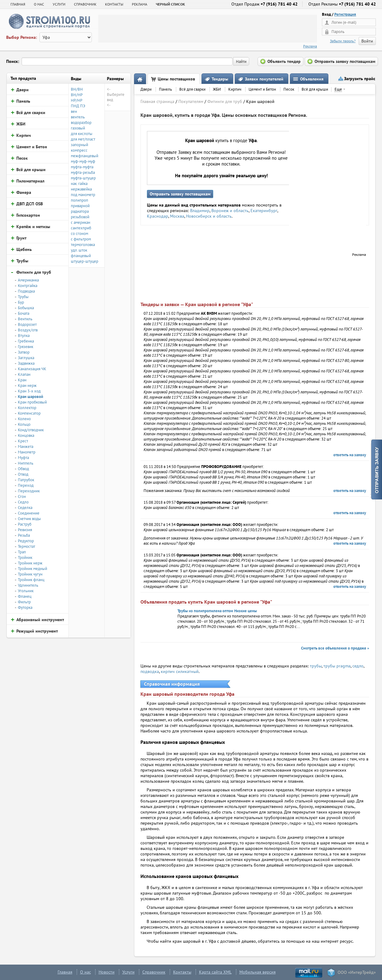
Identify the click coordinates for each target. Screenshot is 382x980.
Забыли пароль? (343, 41)
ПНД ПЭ (78, 106)
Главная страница (157, 101)
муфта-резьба (83, 172)
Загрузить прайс (360, 79)
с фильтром (81, 239)
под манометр (83, 195)
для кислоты (82, 134)
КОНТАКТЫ (114, 4)
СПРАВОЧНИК (85, 4)
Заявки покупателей (264, 79)
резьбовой (80, 217)
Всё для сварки (192, 89)
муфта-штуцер (83, 178)
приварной (80, 206)
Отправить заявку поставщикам (180, 194)
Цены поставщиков (176, 79)
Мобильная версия (258, 972)
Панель (165, 89)
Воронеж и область (230, 211)
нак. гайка (79, 184)
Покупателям (191, 101)
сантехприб (81, 228)
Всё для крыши (315, 89)
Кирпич (235, 89)
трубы (316, 666)
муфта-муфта (82, 167)
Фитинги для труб (225, 101)
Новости (107, 972)
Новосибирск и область (209, 216)
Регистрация (345, 14)
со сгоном (79, 234)
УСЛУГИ (59, 4)
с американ (81, 222)
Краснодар (158, 216)
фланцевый (81, 256)
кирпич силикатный (180, 671)
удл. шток (79, 250)
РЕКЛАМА (140, 4)
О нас (85, 972)
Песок (289, 89)
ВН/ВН (77, 89)
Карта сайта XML (215, 972)
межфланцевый (85, 156)
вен (74, 111)
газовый (78, 128)
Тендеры (220, 79)
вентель (78, 117)
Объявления (312, 79)
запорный (79, 145)
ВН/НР (77, 95)
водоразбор (81, 123)
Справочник (154, 972)
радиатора (80, 211)
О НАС (39, 4)
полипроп (79, 200)
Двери (146, 89)
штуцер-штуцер (85, 261)
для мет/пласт (83, 139)
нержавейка (81, 189)
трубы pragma (337, 666)
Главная (18, 4)
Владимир (200, 211)
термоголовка (83, 245)
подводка (150, 671)
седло (358, 666)
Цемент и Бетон (262, 89)
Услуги (128, 972)
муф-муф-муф (83, 161)
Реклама (310, 46)
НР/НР (77, 100)
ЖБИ (217, 89)
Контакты (182, 972)
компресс (79, 150)
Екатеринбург (264, 211)
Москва (177, 216)
